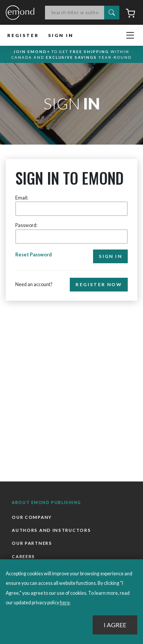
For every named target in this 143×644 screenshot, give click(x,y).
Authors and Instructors (51, 530)
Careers (23, 556)
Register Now (99, 284)
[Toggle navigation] (130, 35)
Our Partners (32, 543)
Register (23, 35)
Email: (22, 198)
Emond (20, 13)
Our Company (32, 517)
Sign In (61, 35)
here (65, 603)
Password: (26, 225)
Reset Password (34, 255)
